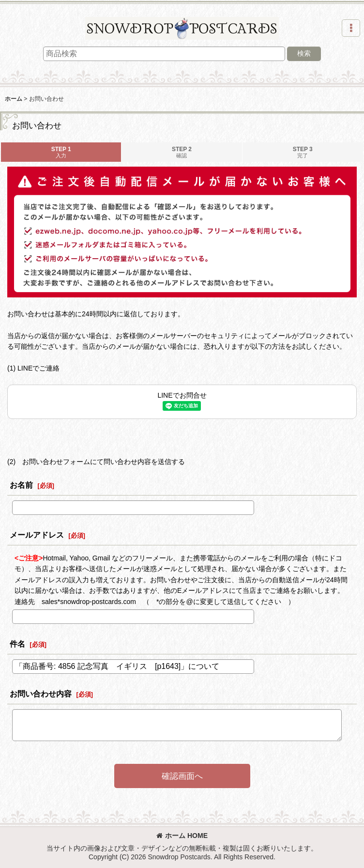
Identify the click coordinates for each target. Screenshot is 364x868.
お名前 (21, 485)
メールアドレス (37, 535)
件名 (17, 644)
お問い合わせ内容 (41, 694)
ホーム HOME (182, 836)
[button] (351, 28)
